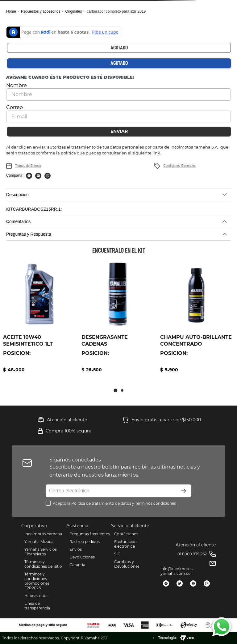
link (156, 153)
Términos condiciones (156, 503)
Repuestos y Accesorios (41, 11)
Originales (73, 11)
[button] (118, 195)
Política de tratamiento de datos (101, 503)
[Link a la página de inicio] (13, 12)
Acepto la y (114, 503)
